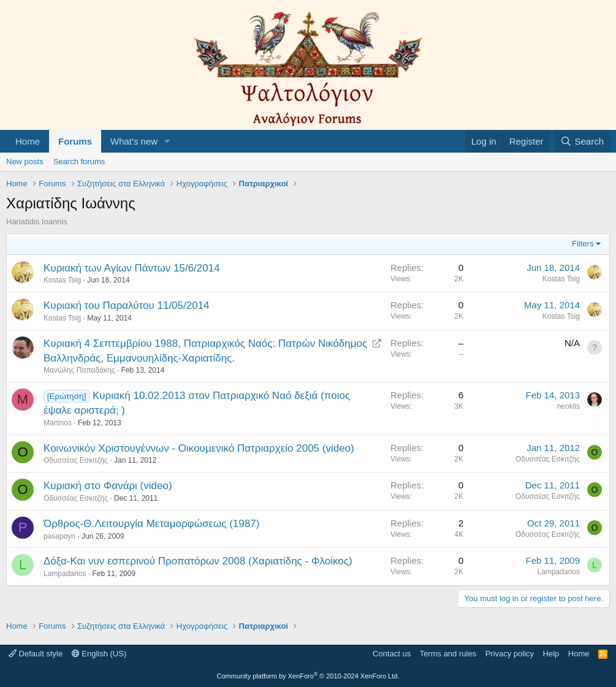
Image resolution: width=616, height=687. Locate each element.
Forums (75, 141)
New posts (25, 161)
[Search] (582, 141)
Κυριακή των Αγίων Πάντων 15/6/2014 (132, 268)
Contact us (392, 654)
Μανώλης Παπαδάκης (79, 370)
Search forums (79, 161)
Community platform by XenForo (308, 676)
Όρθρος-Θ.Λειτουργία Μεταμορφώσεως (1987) (151, 524)
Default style (36, 654)
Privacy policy (510, 654)
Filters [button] (583, 244)
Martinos (58, 423)
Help (551, 654)
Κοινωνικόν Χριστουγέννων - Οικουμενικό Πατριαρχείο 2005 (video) (199, 448)
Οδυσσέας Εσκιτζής (76, 460)
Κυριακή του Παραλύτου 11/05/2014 (127, 306)
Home (28, 141)
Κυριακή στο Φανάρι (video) (108, 486)
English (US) (99, 654)
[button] (167, 141)
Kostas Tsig (62, 280)
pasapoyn (59, 536)
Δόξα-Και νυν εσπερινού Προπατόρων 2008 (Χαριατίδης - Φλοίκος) (198, 561)
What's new (134, 141)
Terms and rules (448, 654)
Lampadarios (65, 574)
